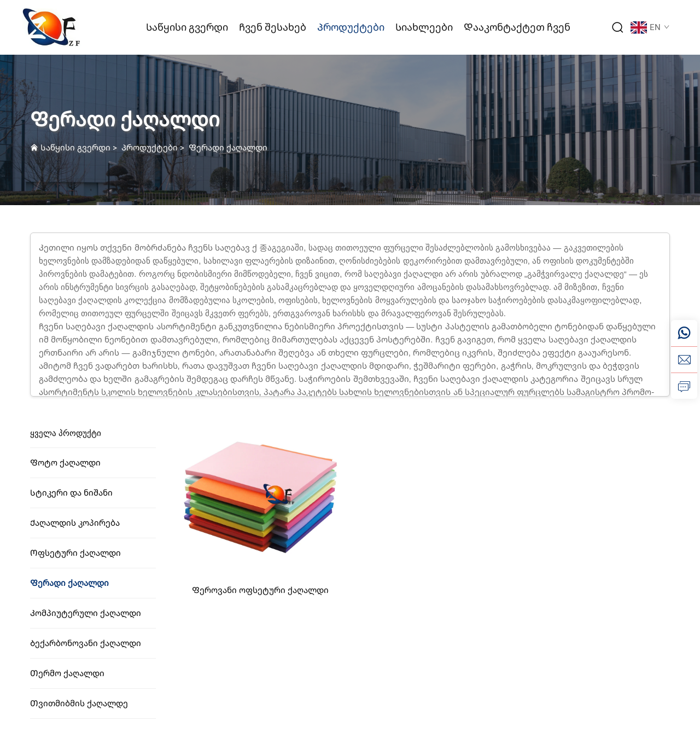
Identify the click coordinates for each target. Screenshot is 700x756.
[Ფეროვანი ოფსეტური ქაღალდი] (260, 496)
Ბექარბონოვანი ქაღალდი (86, 643)
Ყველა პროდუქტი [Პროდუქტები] (66, 433)
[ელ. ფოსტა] (684, 359)
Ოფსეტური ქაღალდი (75, 553)
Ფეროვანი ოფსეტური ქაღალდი (260, 590)
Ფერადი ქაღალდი (228, 148)
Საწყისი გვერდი (187, 27)
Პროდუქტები (351, 27)
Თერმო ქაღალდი (67, 673)
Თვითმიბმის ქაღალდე (79, 703)
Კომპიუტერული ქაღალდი (86, 613)
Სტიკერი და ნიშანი (71, 493)
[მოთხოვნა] (684, 386)
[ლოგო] (52, 27)
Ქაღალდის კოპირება (75, 523)
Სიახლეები (424, 27)
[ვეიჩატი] (684, 333)
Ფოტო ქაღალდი (65, 463)
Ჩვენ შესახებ (273, 27)
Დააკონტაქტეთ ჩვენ (517, 27)
